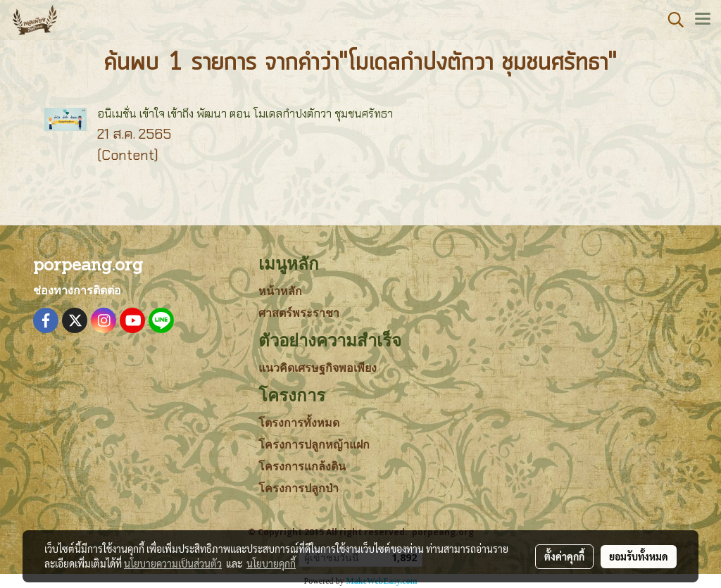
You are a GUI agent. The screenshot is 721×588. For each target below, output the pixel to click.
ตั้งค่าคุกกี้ (564, 556)
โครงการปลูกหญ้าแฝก (314, 445)
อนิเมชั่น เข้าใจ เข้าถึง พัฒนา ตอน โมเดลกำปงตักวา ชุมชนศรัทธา (245, 114)
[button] (671, 20)
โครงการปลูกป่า (299, 488)
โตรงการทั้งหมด (299, 423)
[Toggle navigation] (703, 20)
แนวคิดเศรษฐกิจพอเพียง (318, 368)
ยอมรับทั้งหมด (639, 556)
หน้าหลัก (280, 291)
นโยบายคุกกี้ (271, 563)
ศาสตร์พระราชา (299, 313)
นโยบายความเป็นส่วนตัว (173, 563)
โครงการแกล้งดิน (302, 467)
